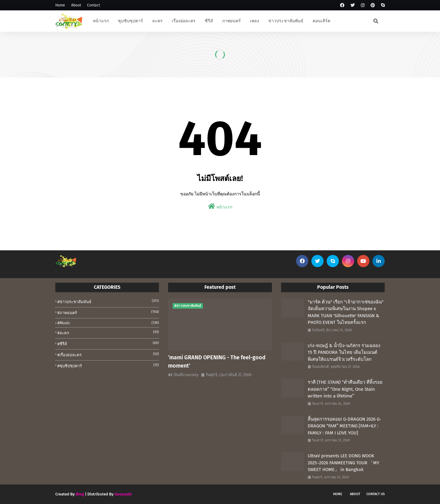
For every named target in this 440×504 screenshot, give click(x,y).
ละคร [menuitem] (157, 21)
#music (108, 323)
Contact (94, 5)
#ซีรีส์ (108, 343)
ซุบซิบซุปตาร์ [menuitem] (130, 21)
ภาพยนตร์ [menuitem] (231, 21)
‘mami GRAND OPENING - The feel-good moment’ (217, 362)
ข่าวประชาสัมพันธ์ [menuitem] (286, 21)
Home (60, 5)
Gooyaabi (123, 494)
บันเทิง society (186, 375)
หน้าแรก (220, 207)
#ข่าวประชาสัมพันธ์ (108, 301)
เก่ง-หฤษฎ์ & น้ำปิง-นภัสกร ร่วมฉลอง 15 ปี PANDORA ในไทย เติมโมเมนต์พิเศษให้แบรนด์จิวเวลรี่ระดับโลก (344, 352)
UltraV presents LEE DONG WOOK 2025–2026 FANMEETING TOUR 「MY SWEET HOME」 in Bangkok (343, 463)
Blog (80, 494)
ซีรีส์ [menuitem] (209, 21)
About (76, 5)
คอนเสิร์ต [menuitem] (321, 21)
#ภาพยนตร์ (108, 312)
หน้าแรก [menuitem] (101, 21)
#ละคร (108, 332)
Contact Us (376, 494)
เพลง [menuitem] (255, 21)
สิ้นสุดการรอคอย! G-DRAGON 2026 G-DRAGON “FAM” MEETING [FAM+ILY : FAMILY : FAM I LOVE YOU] (345, 426)
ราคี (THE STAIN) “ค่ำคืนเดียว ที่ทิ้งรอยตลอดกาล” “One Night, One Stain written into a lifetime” (345, 389)
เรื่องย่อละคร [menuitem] (184, 21)
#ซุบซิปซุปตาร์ (108, 365)
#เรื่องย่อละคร (108, 354)
